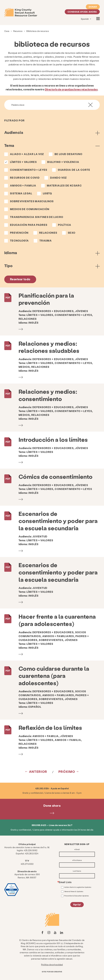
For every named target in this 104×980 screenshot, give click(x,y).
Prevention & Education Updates (77, 896)
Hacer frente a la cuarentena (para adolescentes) (57, 620)
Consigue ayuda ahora (82, 12)
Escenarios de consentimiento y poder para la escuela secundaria (58, 521)
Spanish (85, 19)
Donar (93, 7)
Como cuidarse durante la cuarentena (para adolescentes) (54, 676)
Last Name (77, 871)
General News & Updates (74, 891)
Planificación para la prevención (46, 299)
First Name (78, 860)
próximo (67, 771)
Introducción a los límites (53, 439)
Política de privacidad (52, 965)
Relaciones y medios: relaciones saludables (49, 347)
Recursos (18, 31)
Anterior (38, 771)
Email (78, 850)
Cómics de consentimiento (56, 476)
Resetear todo (20, 279)
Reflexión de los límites (50, 727)
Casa (7, 31)
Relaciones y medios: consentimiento (48, 395)
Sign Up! (77, 904)
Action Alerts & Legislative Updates (78, 887)
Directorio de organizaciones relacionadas (71, 89)
